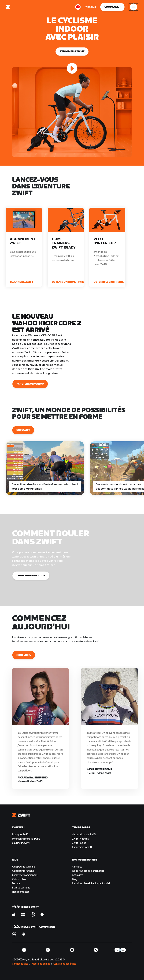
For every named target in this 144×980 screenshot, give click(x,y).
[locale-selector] (78, 7)
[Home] (8, 7)
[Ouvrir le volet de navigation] (134, 7)
